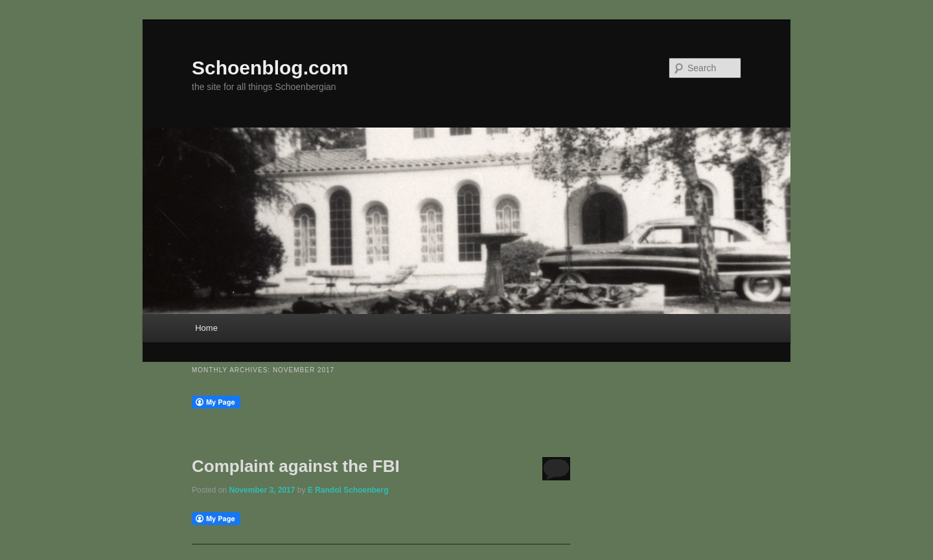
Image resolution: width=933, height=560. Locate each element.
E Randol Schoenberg (348, 490)
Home (206, 328)
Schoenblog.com (270, 68)
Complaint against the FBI (296, 466)
